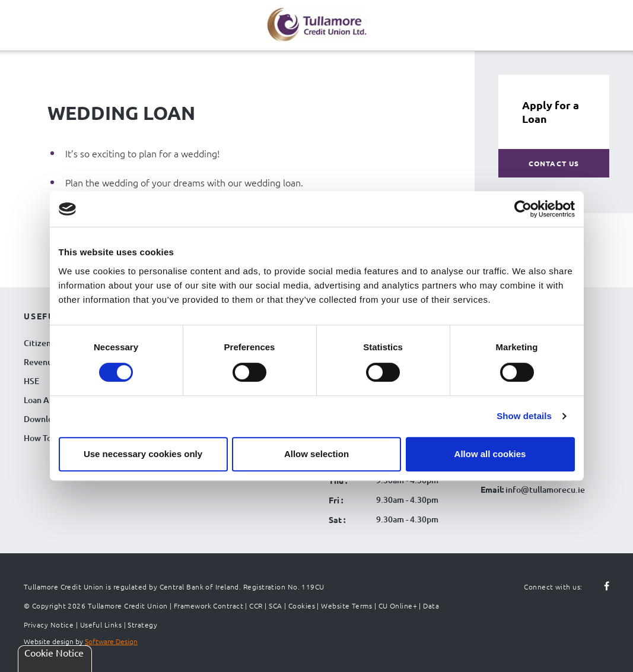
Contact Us (554, 163)
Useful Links (101, 625)
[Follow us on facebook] (600, 587)
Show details (524, 416)
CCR (256, 606)
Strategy (142, 625)
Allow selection (316, 454)
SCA (275, 606)
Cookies (302, 606)
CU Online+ (398, 606)
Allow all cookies (490, 454)
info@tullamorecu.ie (544, 489)
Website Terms (346, 606)
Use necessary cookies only (143, 454)
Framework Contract (209, 606)
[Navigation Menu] (24, 34)
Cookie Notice (54, 652)
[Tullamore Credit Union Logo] (311, 23)
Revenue (40, 362)
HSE (31, 381)
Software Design (111, 641)
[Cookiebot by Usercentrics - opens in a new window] (523, 209)
